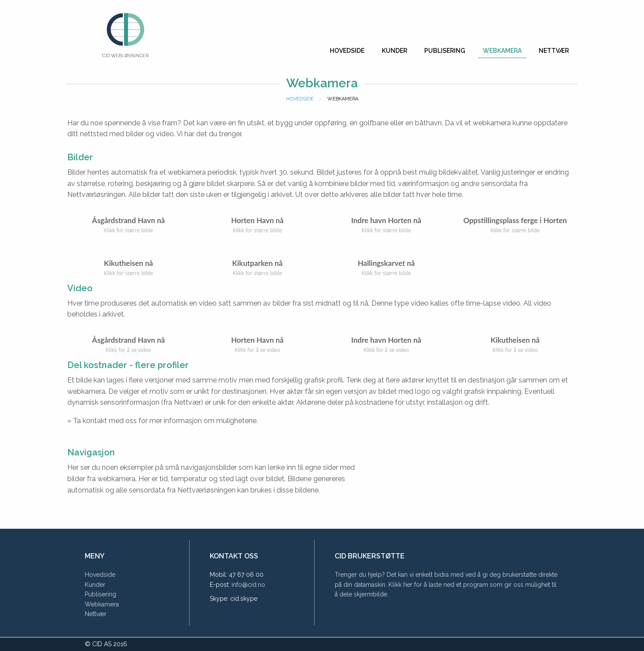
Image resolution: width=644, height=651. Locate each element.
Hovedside (347, 51)
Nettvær (554, 51)
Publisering (445, 51)
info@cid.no (248, 585)
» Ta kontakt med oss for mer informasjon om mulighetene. (163, 421)
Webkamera (502, 51)
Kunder (395, 51)
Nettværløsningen (96, 195)
